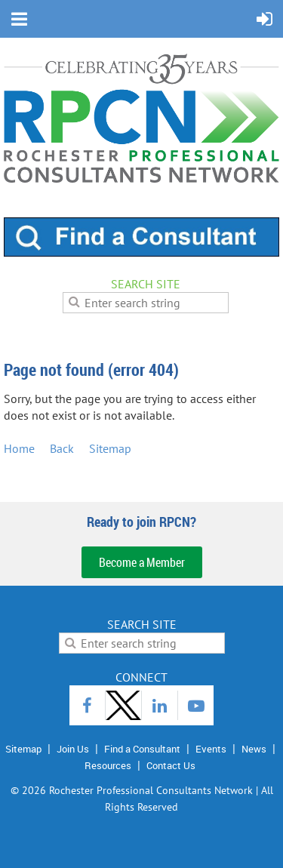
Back (62, 448)
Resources (108, 765)
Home (19, 448)
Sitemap (110, 448)
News (254, 749)
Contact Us (171, 765)
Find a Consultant (142, 749)
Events (211, 749)
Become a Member (142, 562)
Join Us (73, 749)
